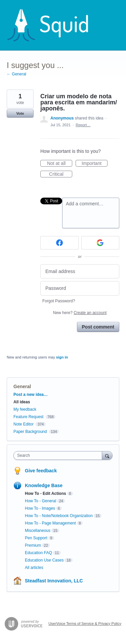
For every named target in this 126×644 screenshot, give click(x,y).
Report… (83, 125)
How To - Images (40, 508)
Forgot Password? (59, 301)
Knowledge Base (44, 485)
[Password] (80, 288)
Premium (33, 545)
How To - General (40, 501)
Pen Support (36, 538)
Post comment (98, 327)
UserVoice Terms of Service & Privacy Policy (85, 623)
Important (95, 164)
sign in (62, 357)
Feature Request (28, 417)
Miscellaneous (38, 531)
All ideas (22, 402)
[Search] (107, 455)
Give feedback (41, 471)
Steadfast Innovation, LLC (54, 581)
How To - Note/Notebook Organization (59, 516)
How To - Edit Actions (46, 494)
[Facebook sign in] (59, 243)
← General (16, 74)
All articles (34, 568)
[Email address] (80, 272)
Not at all (60, 164)
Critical (61, 174)
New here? (80, 313)
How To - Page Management (50, 523)
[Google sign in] (100, 243)
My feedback (25, 409)
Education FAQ (38, 553)
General (22, 386)
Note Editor (24, 424)
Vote (20, 113)
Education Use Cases (44, 560)
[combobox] (59, 455)
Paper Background (30, 432)
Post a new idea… (31, 395)
